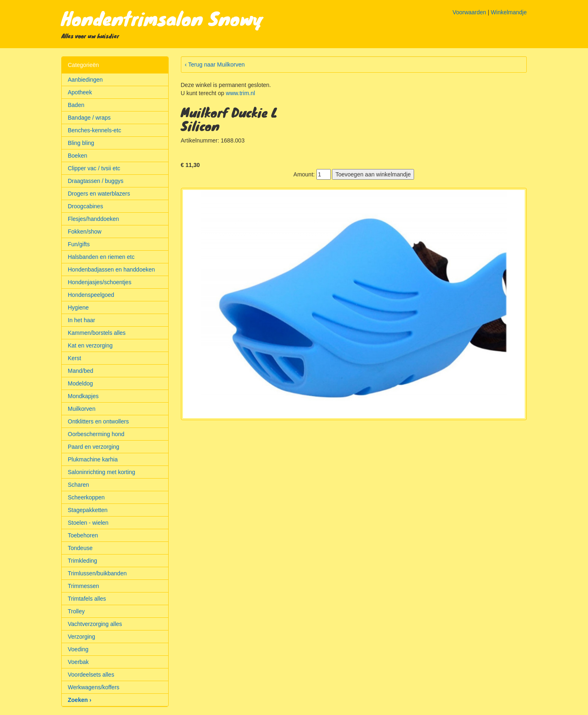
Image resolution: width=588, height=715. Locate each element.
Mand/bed (80, 371)
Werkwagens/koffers (94, 687)
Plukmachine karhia (93, 459)
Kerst (75, 358)
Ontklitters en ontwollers (98, 421)
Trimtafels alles (87, 599)
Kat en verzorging (90, 345)
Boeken (77, 156)
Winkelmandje (509, 12)
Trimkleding (82, 561)
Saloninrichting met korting (101, 472)
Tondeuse (80, 548)
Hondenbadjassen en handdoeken (111, 270)
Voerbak (78, 662)
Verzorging (81, 637)
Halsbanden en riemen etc (101, 257)
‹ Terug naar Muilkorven (215, 65)
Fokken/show (85, 232)
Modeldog (80, 383)
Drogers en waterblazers (99, 194)
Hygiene (78, 307)
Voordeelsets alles (91, 675)
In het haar (81, 320)
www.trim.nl (241, 93)
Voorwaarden (469, 12)
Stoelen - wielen (88, 523)
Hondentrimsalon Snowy (162, 18)
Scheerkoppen (86, 497)
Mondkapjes (83, 396)
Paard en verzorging (94, 447)
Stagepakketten (88, 510)
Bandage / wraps (89, 118)
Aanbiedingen (85, 80)
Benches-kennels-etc (95, 130)
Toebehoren (83, 535)
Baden (76, 105)
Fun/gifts (79, 244)
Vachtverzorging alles (95, 624)
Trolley (76, 611)
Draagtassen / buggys (96, 181)
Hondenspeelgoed (91, 295)
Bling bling (81, 143)
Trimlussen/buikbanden (97, 573)
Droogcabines (85, 206)
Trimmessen (84, 586)
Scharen (78, 485)
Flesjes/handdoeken (93, 219)
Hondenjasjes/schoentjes (100, 282)
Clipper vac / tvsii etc (94, 168)
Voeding (78, 649)
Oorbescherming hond (96, 434)
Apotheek (80, 92)
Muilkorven (82, 409)
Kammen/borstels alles (97, 333)
